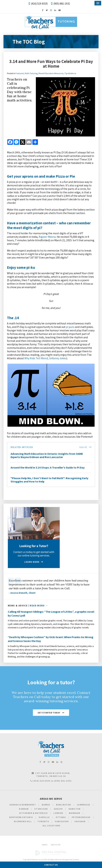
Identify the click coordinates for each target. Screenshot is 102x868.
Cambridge (83, 805)
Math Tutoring (31, 73)
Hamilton (75, 809)
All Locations (51, 826)
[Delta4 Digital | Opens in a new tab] (51, 855)
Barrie (46, 805)
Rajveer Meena (47, 237)
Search (45, 845)
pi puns (70, 327)
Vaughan (80, 821)
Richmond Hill (23, 821)
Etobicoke (41, 809)
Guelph (58, 809)
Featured (20, 73)
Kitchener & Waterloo (34, 813)
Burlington (64, 805)
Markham (74, 813)
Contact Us (51, 865)
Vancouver (62, 821)
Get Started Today (49, 713)
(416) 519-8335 (39, 4)
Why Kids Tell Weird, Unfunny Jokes (45, 358)
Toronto (43, 821)
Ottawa (61, 817)
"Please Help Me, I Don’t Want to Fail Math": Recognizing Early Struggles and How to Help (49, 480)
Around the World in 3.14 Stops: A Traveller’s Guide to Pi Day (48, 468)
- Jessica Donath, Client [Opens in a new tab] (22, 593)
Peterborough (81, 817)
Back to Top (56, 845)
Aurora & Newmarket (23, 805)
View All (83, 447)
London (58, 813)
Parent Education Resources (51, 73)
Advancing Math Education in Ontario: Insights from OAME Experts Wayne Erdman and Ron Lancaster (47, 455)
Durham (24, 809)
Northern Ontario (21, 817)
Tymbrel (76, 860)
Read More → (39, 606)
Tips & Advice (70, 73)
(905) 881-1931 (62, 4)
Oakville (44, 817)
